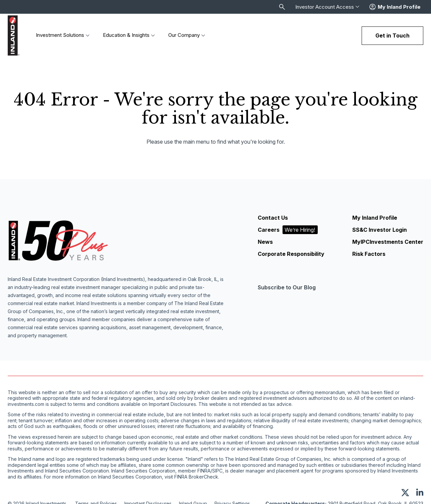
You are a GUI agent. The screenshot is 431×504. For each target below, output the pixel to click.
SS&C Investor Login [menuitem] (380, 230)
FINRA (204, 471)
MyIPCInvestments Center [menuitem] (388, 242)
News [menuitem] (265, 242)
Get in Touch (392, 35)
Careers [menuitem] (288, 230)
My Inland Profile (399, 7)
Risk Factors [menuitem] (369, 254)
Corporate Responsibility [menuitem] (291, 254)
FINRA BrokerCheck (196, 477)
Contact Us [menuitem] (273, 218)
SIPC (217, 471)
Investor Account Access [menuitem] (327, 7)
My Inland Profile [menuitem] (375, 218)
